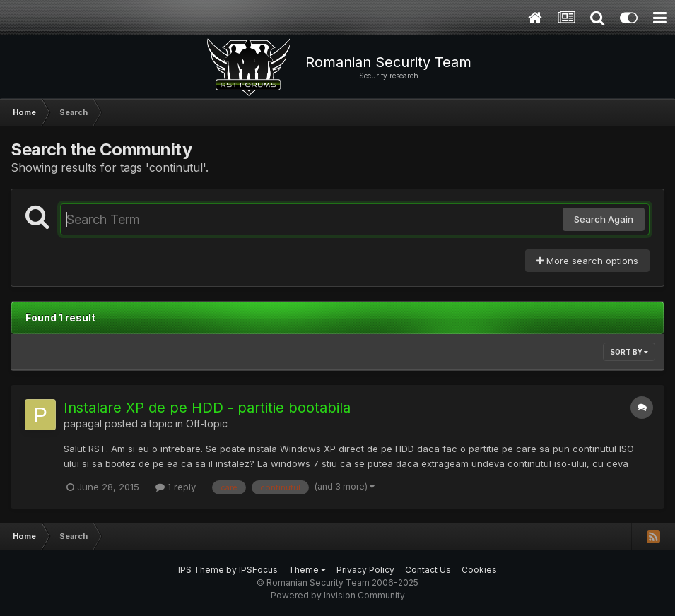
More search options (587, 261)
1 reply (176, 487)
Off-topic (207, 423)
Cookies (479, 570)
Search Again (604, 219)
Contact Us (428, 570)
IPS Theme (201, 570)
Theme (307, 570)
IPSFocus (258, 570)
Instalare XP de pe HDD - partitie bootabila (207, 408)
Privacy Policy (365, 570)
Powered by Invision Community (338, 595)
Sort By (629, 352)
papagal (83, 423)
